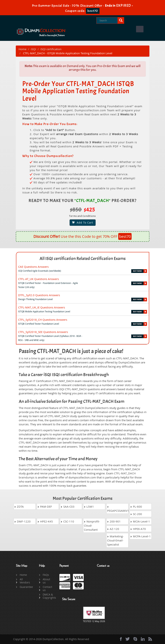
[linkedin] (143, 639)
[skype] (135, 639)
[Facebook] (121, 639)
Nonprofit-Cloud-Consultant (92, 525)
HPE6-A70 (138, 529)
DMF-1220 (22, 521)
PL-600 (136, 507)
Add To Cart (83, 223)
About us (46, 581)
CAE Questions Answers (33, 267)
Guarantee (25, 587)
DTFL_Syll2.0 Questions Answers (39, 295)
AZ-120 (113, 529)
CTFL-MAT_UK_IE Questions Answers (42, 307)
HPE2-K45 (45, 521)
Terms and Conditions (82, 216)
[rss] (150, 639)
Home (22, 49)
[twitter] (128, 639)
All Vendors (25, 581)
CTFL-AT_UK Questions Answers (39, 279)
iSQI (33, 49)
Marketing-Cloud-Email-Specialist (115, 540)
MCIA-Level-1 (140, 521)
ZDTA (19, 507)
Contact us (47, 588)
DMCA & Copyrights (48, 596)
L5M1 (89, 507)
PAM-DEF (45, 507)
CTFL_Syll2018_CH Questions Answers (43, 320)
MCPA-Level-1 (141, 536)
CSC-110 (67, 521)
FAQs (46, 575)
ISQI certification (51, 49)
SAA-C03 (68, 507)
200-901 (114, 521)
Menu (140, 29)
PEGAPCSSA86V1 (118, 509)
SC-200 (136, 514)
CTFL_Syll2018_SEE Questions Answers (43, 332)
